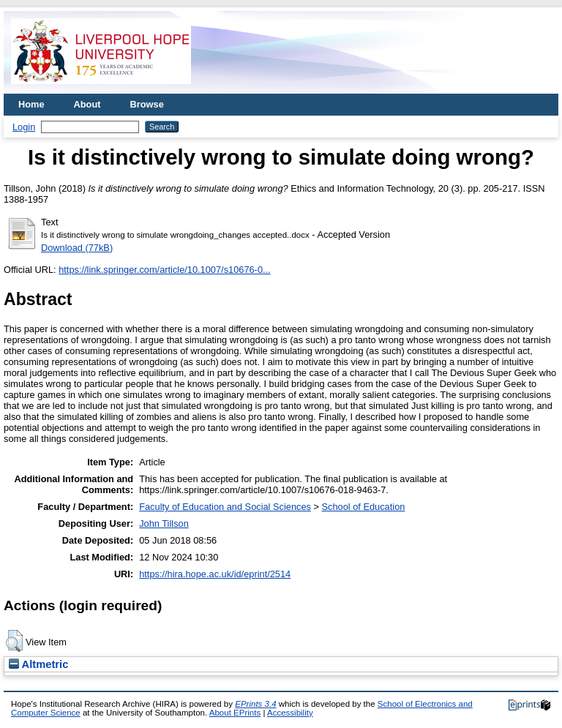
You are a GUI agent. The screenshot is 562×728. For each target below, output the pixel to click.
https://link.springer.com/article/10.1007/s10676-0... (165, 270)
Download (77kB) (77, 248)
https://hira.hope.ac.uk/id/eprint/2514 (215, 574)
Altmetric (38, 664)
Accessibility (290, 713)
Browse (147, 104)
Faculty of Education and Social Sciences (225, 507)
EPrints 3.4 (255, 704)
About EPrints (235, 713)
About (87, 104)
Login (24, 127)
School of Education (364, 507)
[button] (14, 641)
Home (31, 104)
